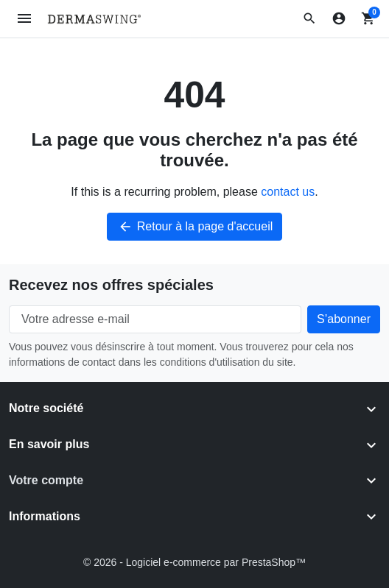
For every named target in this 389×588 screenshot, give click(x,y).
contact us (288, 192)
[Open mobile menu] (25, 19)
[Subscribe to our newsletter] (344, 319)
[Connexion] (339, 18)
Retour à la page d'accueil (195, 227)
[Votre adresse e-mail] (155, 319)
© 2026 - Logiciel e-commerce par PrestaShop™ (194, 562)
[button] (309, 18)
